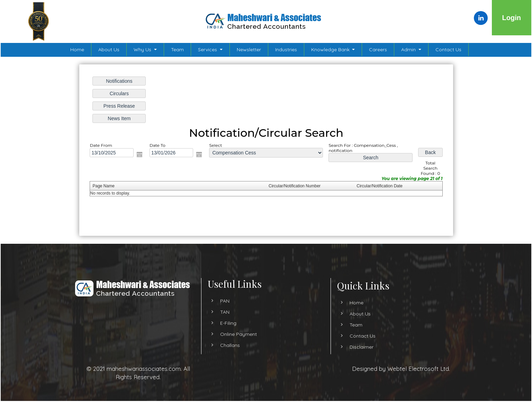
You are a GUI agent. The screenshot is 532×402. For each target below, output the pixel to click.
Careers (378, 50)
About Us (109, 50)
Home (77, 50)
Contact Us (448, 50)
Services (208, 50)
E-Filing (228, 329)
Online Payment (238, 340)
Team (177, 50)
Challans (230, 351)
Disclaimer (355, 347)
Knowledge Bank (331, 50)
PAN (225, 307)
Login (512, 18)
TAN (225, 318)
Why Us (143, 50)
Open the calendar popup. (140, 155)
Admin (409, 50)
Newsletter (249, 50)
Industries (286, 50)
